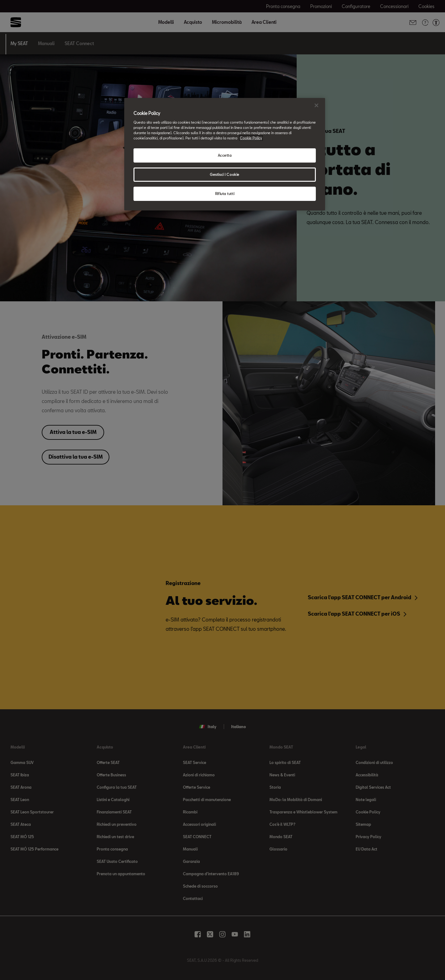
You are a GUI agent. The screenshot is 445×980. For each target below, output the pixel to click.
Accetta (225, 155)
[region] (225, 154)
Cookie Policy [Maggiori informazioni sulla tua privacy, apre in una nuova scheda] (251, 138)
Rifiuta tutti (225, 194)
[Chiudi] (316, 105)
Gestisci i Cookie (225, 174)
